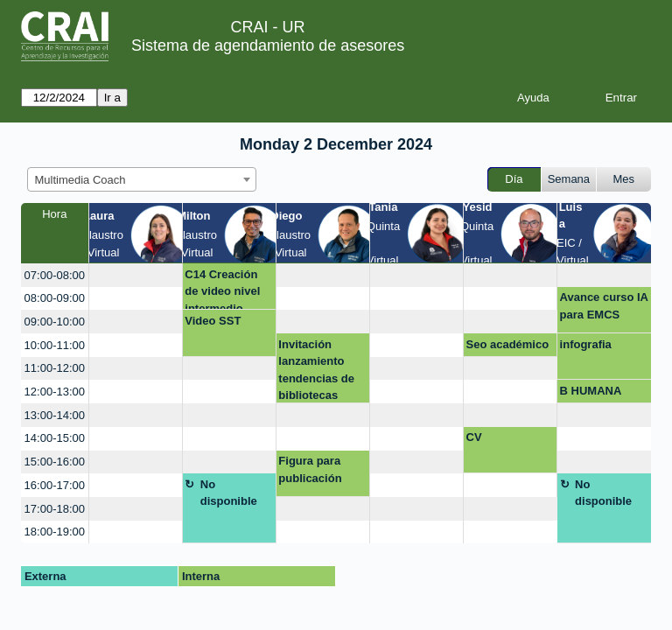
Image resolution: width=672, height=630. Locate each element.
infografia (586, 344)
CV (474, 437)
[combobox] (142, 179)
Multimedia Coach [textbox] (80, 180)
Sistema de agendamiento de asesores (268, 45)
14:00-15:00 (55, 438)
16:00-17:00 (55, 485)
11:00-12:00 (55, 368)
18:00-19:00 (55, 532)
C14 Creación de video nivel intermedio (222, 289)
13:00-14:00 (55, 415)
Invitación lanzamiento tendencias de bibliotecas (316, 370)
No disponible (229, 493)
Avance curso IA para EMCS (604, 306)
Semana (569, 179)
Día (514, 179)
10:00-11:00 (55, 345)
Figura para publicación (310, 469)
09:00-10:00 (55, 322)
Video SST (213, 321)
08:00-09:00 (55, 298)
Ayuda (533, 98)
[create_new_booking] (136, 275)
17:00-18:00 (55, 509)
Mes (624, 179)
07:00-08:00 (55, 275)
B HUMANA (591, 391)
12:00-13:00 (55, 392)
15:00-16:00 (55, 462)
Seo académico (508, 344)
